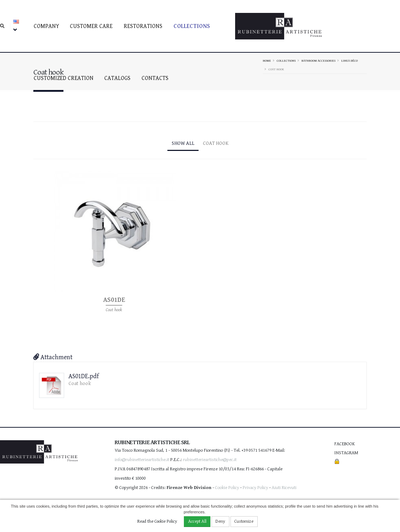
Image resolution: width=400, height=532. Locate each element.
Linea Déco (349, 61)
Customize (244, 521)
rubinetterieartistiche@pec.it (210, 460)
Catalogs (117, 78)
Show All (183, 143)
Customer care (91, 26)
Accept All (197, 521)
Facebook (345, 444)
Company (46, 26)
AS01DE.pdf (84, 376)
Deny (220, 521)
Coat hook (216, 143)
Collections (192, 26)
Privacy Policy (255, 488)
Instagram (346, 453)
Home (267, 61)
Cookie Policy (227, 488)
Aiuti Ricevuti (284, 488)
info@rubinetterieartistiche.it (142, 460)
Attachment (53, 357)
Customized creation (64, 78)
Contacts (155, 78)
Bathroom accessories (318, 61)
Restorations (143, 26)
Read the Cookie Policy (157, 521)
